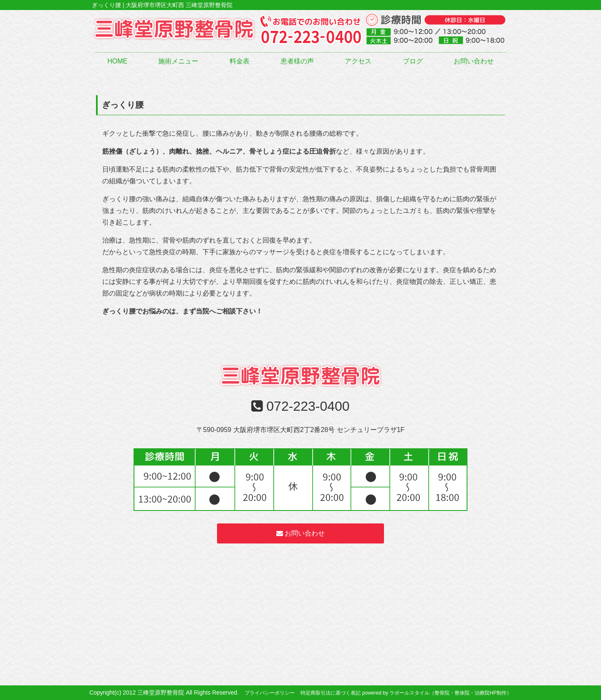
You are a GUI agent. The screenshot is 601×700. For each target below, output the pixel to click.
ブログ (413, 61)
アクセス (358, 61)
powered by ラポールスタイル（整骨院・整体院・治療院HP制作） (437, 693)
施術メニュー (178, 61)
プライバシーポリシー (270, 693)
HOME (117, 61)
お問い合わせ (474, 61)
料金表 (240, 61)
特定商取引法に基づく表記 (331, 693)
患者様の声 (297, 61)
